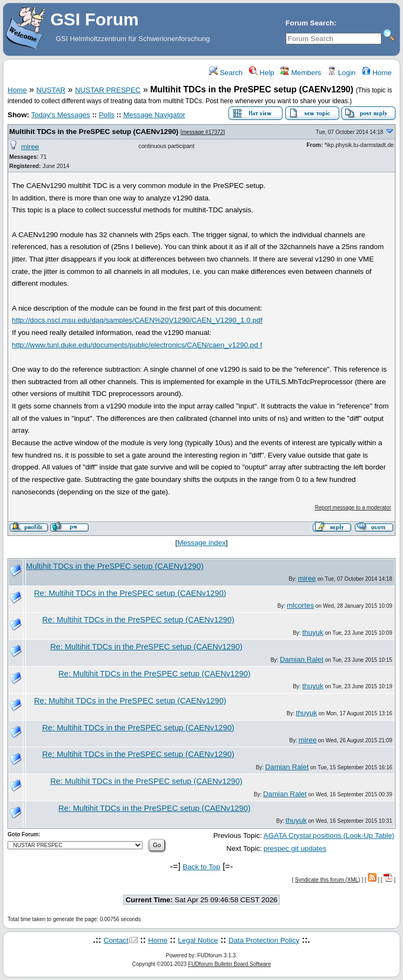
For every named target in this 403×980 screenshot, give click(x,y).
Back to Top (201, 867)
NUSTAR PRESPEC (108, 90)
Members (301, 73)
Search (226, 73)
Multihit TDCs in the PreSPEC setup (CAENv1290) (94, 132)
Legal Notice (198, 940)
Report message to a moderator (353, 508)
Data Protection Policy (264, 940)
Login (341, 73)
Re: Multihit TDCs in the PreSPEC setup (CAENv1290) (130, 593)
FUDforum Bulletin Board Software (229, 964)
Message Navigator (154, 115)
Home (377, 73)
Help (262, 73)
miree (30, 147)
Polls (107, 115)
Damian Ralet (302, 659)
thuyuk (313, 632)
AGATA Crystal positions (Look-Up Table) (329, 835)
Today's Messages (60, 115)
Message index (201, 543)
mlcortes (300, 605)
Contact (116, 940)
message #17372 (203, 132)
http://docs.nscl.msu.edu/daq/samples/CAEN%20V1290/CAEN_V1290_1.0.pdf (137, 320)
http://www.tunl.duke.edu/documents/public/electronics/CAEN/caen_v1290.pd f (137, 345)
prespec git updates (295, 848)
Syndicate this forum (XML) (328, 880)
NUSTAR (51, 90)
